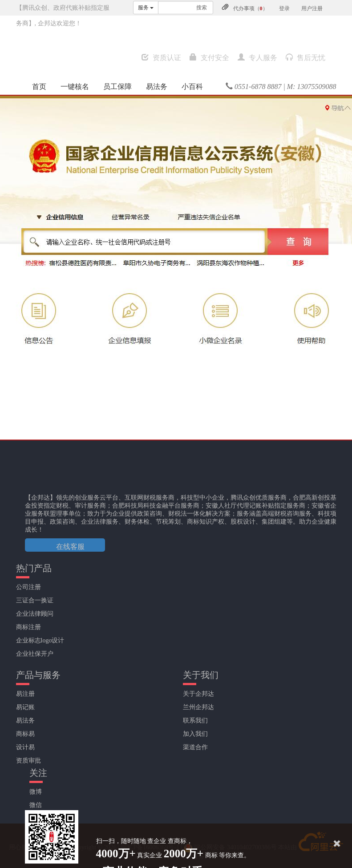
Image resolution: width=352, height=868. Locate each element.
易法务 (157, 87)
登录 (284, 8)
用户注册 (312, 8)
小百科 (192, 87)
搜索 (202, 8)
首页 (39, 87)
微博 (36, 792)
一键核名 (75, 87)
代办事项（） (251, 8)
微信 (36, 805)
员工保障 (117, 87)
